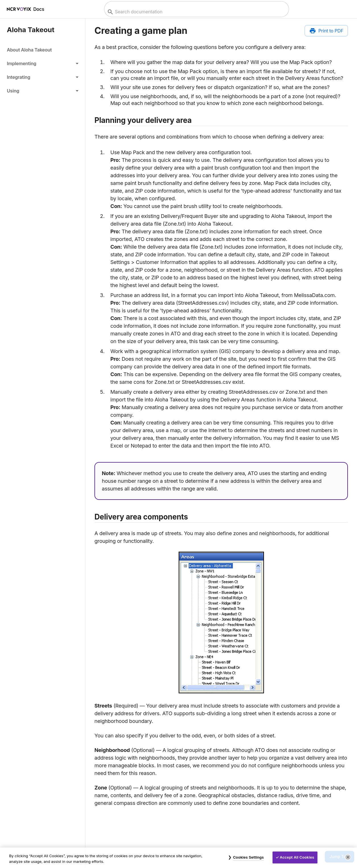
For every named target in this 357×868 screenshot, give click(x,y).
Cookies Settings (248, 857)
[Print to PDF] (326, 31)
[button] (43, 63)
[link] (43, 50)
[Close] (348, 857)
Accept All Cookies (297, 857)
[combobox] (196, 12)
